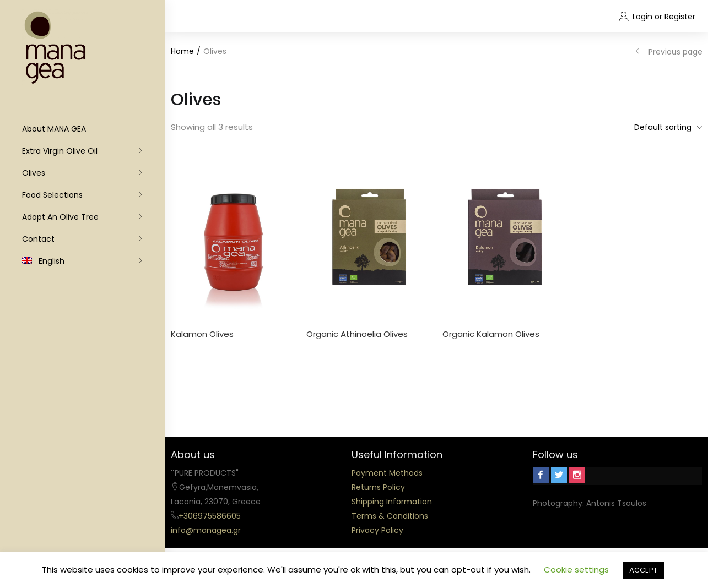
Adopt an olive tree (60, 217)
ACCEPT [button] (643, 570)
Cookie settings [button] (576, 570)
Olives (34, 173)
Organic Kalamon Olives (491, 334)
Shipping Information (392, 502)
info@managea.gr (206, 530)
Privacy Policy (377, 530)
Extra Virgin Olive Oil (60, 151)
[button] (666, 127)
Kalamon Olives (202, 334)
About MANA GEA (54, 129)
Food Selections (52, 195)
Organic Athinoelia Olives (357, 334)
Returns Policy (378, 487)
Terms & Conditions (390, 516)
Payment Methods (387, 473)
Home (182, 51)
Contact (38, 239)
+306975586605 (210, 516)
